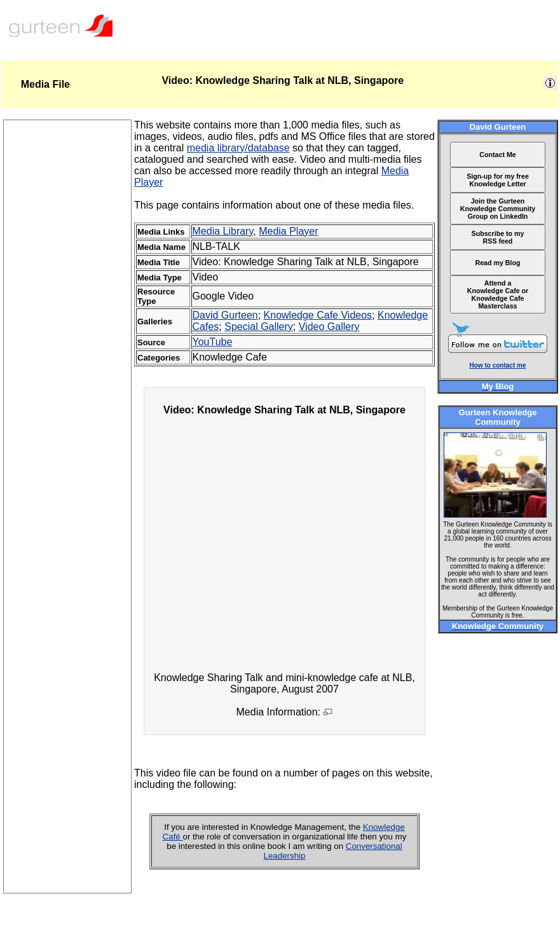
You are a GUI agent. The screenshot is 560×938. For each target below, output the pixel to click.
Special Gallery (259, 327)
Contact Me (497, 155)
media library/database (238, 148)
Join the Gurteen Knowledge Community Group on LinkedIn (498, 209)
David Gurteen (225, 315)
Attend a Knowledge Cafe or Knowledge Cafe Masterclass (498, 294)
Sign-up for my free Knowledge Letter (498, 180)
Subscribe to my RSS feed (498, 237)
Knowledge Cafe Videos (318, 315)
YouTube (213, 342)
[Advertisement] (67, 702)
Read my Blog (497, 263)
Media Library (223, 231)
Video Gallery (329, 327)
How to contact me (498, 365)
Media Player (288, 231)
